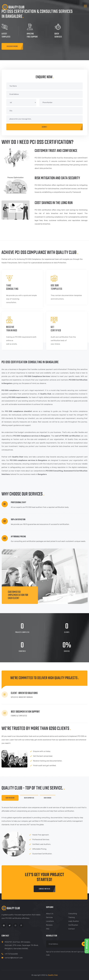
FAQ (48, 929)
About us (50, 914)
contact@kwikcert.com (14, 958)
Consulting (73, 914)
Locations (50, 921)
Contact (72, 929)
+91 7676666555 (11, 954)
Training (72, 917)
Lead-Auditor (74, 921)
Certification (73, 925)
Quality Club (53, 975)
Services (49, 917)
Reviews (49, 925)
